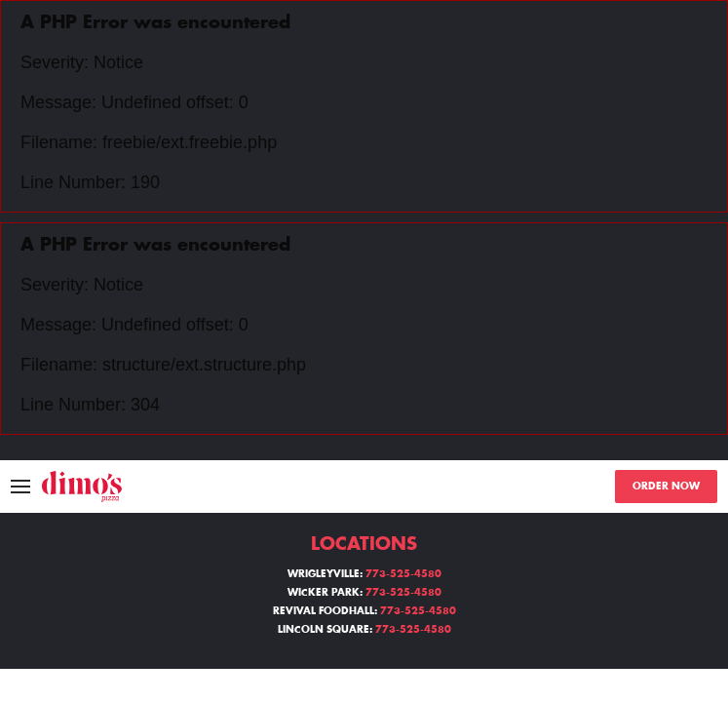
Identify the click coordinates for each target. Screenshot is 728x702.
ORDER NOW (666, 487)
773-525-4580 (403, 574)
